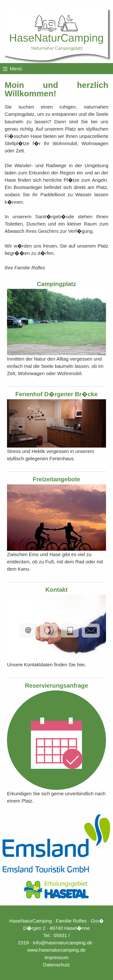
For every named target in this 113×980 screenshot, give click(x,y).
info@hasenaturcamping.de (63, 943)
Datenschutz (56, 965)
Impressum (57, 957)
